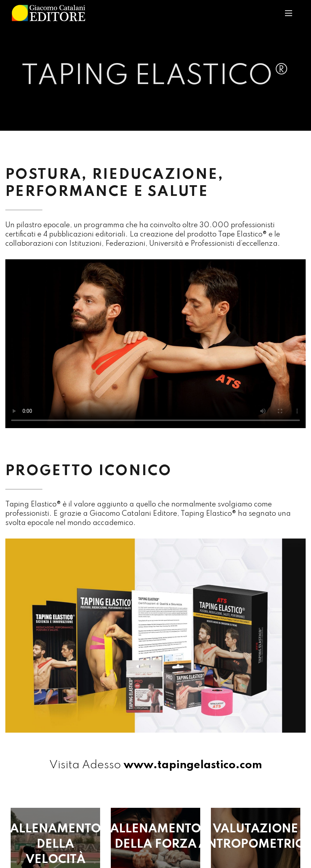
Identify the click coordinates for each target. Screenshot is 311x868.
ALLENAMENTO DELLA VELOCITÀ (55, 844)
